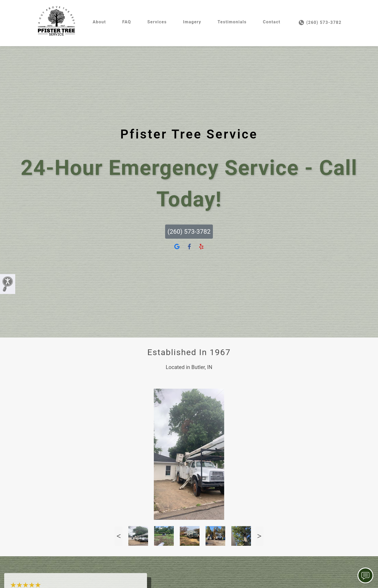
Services (157, 22)
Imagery (192, 22)
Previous (119, 536)
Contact (272, 22)
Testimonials (232, 22)
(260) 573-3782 (320, 23)
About (99, 22)
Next (259, 536)
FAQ (127, 22)
